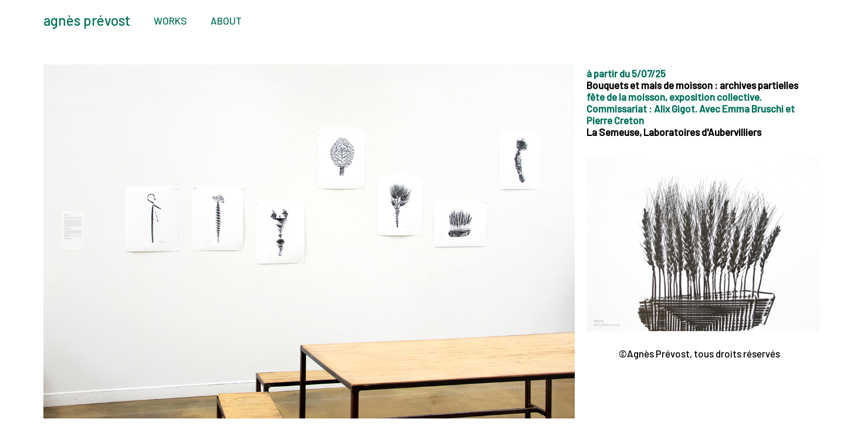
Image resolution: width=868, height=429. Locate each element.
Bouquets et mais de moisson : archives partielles (692, 85)
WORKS (170, 21)
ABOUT (226, 21)
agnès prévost (87, 20)
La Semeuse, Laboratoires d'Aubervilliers (674, 132)
